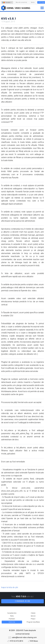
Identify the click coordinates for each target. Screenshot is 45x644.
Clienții (33, 613)
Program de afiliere (33, 622)
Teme (12, 616)
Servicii (33, 616)
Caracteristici (12, 613)
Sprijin (33, 2)
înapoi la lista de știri (10, 587)
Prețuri (33, 619)
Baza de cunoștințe (21, 2)
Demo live (12, 622)
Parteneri (12, 619)
